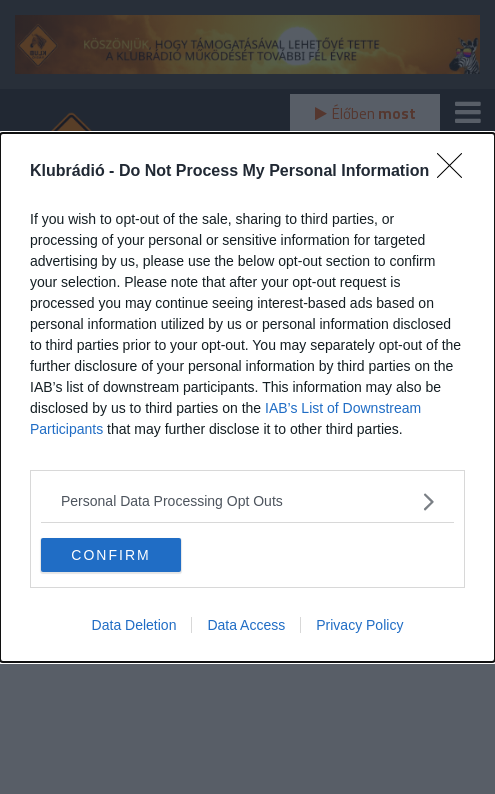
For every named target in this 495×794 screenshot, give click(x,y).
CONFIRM (110, 554)
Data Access (246, 625)
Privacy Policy (359, 625)
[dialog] (247, 397)
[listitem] (247, 501)
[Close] (456, 172)
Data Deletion (134, 625)
